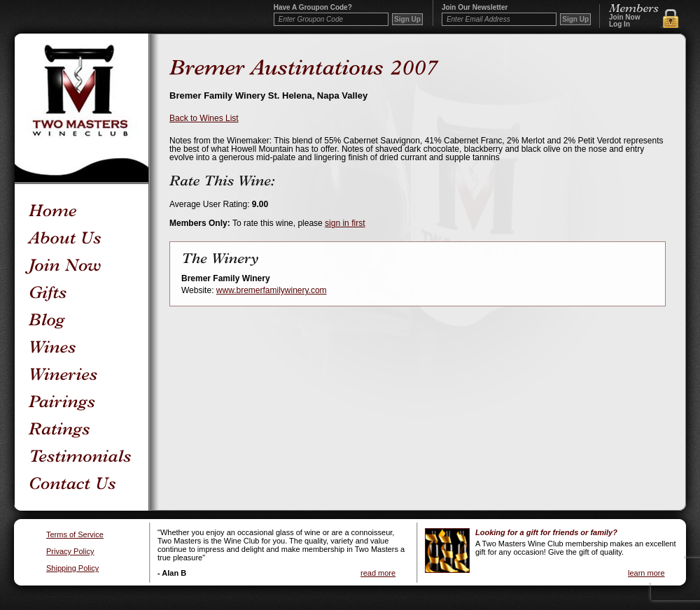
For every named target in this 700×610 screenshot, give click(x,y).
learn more (646, 573)
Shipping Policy (72, 568)
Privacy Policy (70, 552)
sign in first (345, 223)
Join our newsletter (475, 8)
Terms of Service (75, 535)
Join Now (624, 17)
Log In (619, 24)
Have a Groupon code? (313, 8)
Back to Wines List (204, 118)
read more (378, 573)
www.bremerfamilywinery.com (272, 290)
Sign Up (575, 19)
